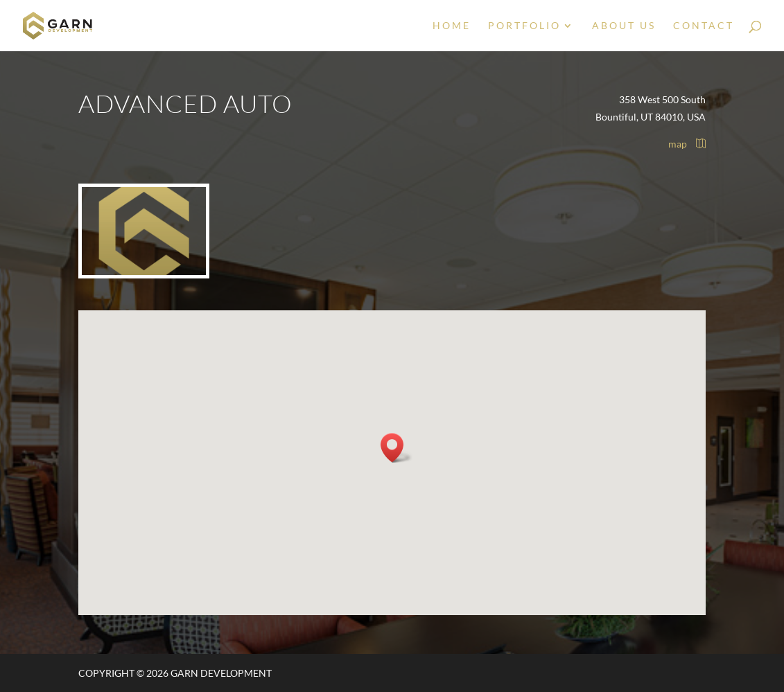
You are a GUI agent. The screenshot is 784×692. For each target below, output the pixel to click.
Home (452, 26)
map (687, 144)
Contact (704, 26)
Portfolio (524, 26)
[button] (397, 448)
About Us (624, 26)
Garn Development (221, 673)
